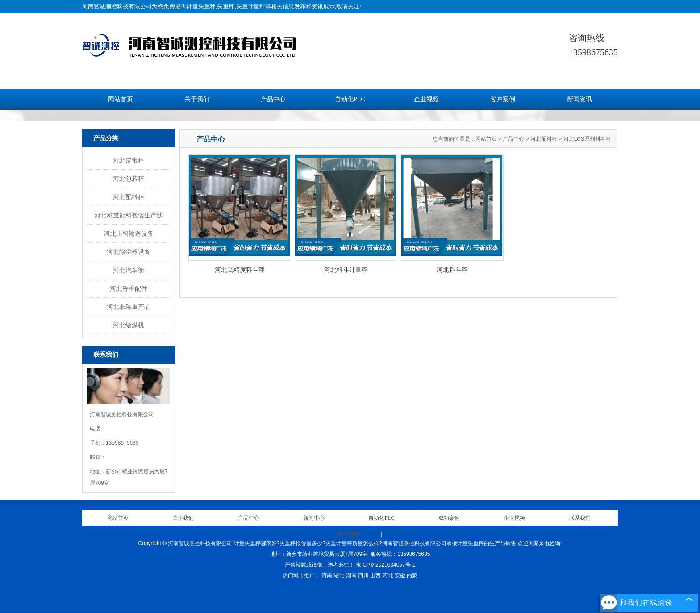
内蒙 (412, 575)
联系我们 (580, 518)
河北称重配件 (129, 288)
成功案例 (449, 518)
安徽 (400, 575)
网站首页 (121, 99)
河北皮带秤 (129, 160)
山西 (375, 575)
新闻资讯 (579, 99)
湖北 (339, 575)
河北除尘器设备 (129, 252)
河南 (327, 575)
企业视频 (426, 99)
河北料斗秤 (452, 270)
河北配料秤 (129, 197)
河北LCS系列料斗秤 (587, 139)
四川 (363, 575)
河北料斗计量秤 (346, 270)
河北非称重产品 (129, 307)
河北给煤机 (129, 325)
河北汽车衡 (129, 270)
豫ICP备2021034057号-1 (385, 565)
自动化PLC (350, 99)
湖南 (351, 575)
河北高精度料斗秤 (240, 270)
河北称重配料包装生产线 (129, 215)
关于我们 (197, 99)
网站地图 (349, 534)
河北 (388, 575)
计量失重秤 (201, 6)
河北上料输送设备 (129, 234)
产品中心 (273, 99)
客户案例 (503, 99)
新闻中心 (314, 518)
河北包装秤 (129, 179)
